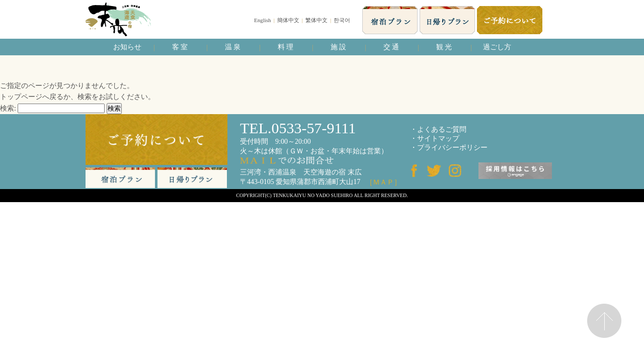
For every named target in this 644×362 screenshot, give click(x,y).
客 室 (180, 47)
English (263, 20)
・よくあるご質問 (438, 129)
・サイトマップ (435, 139)
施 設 (339, 47)
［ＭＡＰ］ (383, 182)
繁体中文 (316, 20)
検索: (8, 108)
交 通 (391, 47)
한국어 (342, 20)
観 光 (444, 47)
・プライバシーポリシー (449, 148)
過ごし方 (497, 47)
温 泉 (233, 47)
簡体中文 (288, 20)
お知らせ (127, 47)
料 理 (286, 47)
